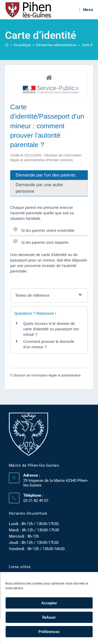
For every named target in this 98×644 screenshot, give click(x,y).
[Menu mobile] (86, 10)
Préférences (49, 632)
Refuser (49, 617)
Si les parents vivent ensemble (44, 230)
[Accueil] (7, 45)
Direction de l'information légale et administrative (47, 375)
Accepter (49, 603)
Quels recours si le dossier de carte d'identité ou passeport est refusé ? (51, 329)
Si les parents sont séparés (41, 242)
